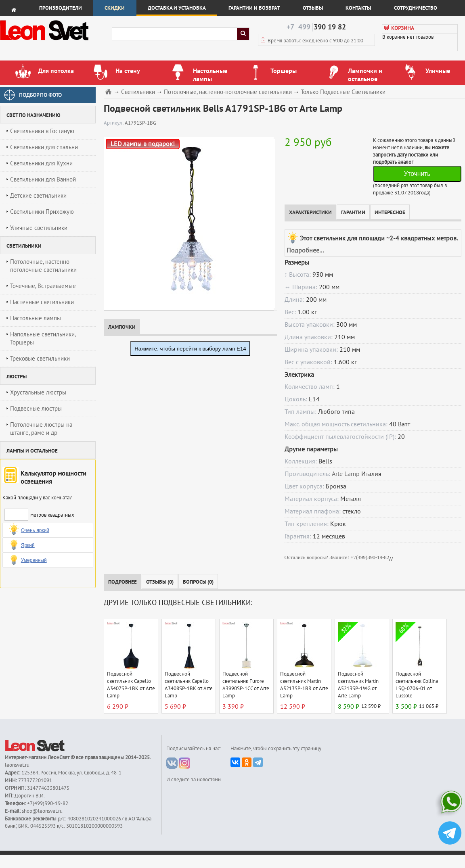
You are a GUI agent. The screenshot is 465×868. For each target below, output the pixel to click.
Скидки (115, 8)
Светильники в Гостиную (42, 131)
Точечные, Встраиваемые (43, 286)
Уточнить (417, 174)
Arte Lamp (346, 474)
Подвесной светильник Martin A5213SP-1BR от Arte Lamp (304, 685)
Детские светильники (38, 196)
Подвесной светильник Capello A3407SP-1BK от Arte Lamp (131, 685)
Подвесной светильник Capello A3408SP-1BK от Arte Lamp (189, 685)
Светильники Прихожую (42, 212)
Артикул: (114, 123)
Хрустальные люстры (38, 392)
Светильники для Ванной (43, 179)
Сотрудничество (416, 8)
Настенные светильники (42, 302)
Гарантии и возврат (254, 8)
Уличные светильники (39, 228)
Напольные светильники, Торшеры (43, 338)
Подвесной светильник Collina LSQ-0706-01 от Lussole (417, 685)
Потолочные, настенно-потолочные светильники (43, 266)
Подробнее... (305, 250)
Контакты (358, 8)
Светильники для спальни (44, 147)
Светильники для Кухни (41, 163)
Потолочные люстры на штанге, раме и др (41, 429)
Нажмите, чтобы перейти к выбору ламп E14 (190, 349)
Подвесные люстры (36, 409)
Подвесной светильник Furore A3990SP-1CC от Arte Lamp (246, 685)
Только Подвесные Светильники (343, 92)
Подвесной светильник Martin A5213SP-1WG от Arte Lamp (358, 685)
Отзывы (313, 8)
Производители (61, 8)
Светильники (138, 92)
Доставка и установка (177, 8)
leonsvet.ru (17, 765)
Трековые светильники (40, 359)
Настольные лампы (36, 318)
